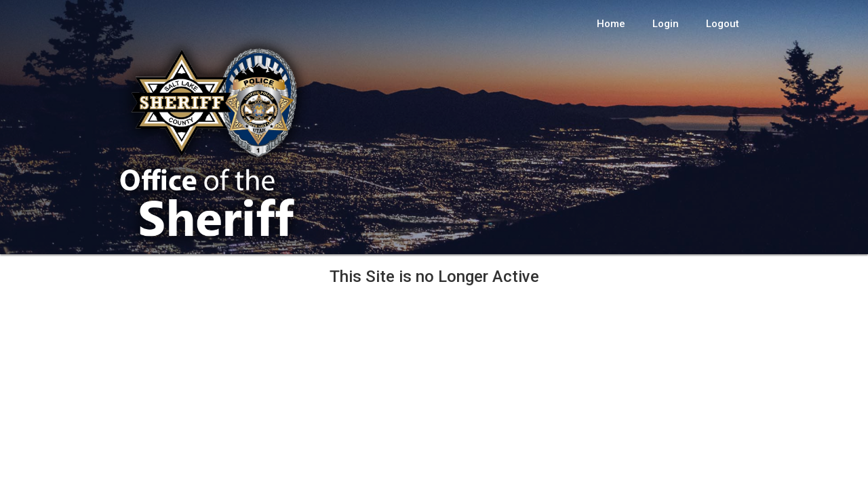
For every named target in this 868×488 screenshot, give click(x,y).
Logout (723, 24)
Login (666, 24)
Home (611, 24)
